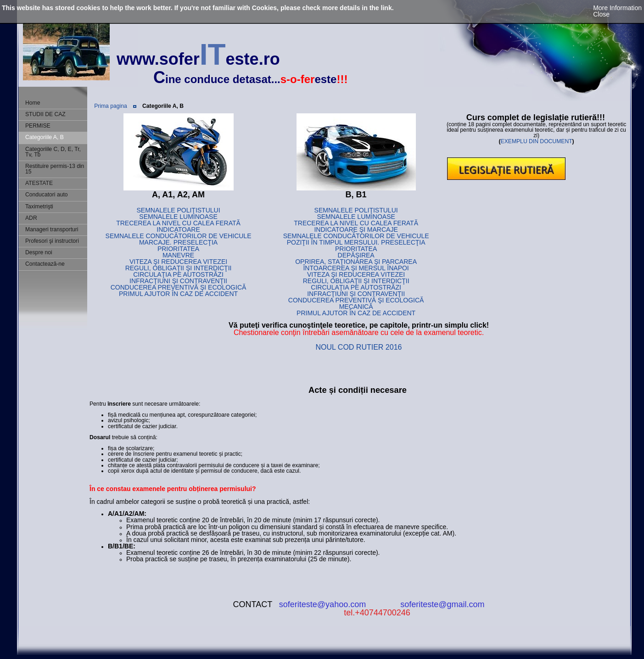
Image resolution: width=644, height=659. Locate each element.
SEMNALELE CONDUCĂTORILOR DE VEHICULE (179, 236)
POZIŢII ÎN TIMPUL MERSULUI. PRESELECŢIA (356, 242)
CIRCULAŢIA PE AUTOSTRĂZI (178, 274)
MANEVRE (178, 255)
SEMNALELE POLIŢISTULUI (179, 210)
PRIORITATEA (178, 249)
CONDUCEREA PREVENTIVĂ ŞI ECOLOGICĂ (179, 287)
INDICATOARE (178, 229)
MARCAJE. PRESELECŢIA (178, 242)
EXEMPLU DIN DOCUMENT (537, 141)
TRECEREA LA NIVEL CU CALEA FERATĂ (178, 223)
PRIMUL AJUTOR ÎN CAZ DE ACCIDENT (178, 294)
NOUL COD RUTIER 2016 (359, 347)
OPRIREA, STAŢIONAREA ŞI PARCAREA (356, 262)
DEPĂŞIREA (356, 255)
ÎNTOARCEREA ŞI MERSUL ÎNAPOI (356, 268)
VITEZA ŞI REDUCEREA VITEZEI (178, 262)
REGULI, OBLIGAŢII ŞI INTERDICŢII (179, 268)
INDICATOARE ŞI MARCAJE (356, 229)
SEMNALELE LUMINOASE (178, 217)
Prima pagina (111, 106)
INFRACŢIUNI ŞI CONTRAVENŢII (178, 281)
